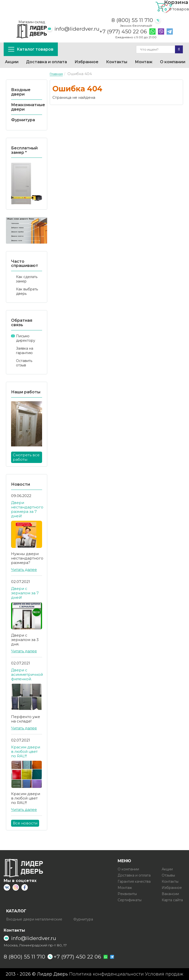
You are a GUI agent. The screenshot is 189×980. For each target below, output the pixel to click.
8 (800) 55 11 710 (132, 20)
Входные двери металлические (34, 919)
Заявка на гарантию (25, 351)
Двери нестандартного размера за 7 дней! (27, 509)
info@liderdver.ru (77, 29)
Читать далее (24, 570)
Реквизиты (127, 894)
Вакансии (170, 894)
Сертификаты (130, 900)
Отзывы (168, 875)
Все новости (25, 823)
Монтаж (144, 62)
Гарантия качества (134, 881)
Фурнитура (23, 120)
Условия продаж (164, 974)
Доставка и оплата (47, 62)
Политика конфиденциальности (106, 974)
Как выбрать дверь (27, 291)
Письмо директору (26, 338)
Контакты (117, 62)
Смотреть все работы (26, 457)
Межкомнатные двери (28, 107)
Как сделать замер (27, 279)
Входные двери (21, 92)
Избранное (87, 62)
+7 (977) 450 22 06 (123, 32)
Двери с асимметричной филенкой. (27, 674)
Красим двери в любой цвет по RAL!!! (26, 751)
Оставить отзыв (24, 363)
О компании (173, 62)
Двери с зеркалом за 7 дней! (25, 593)
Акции (12, 62)
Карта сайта (172, 900)
